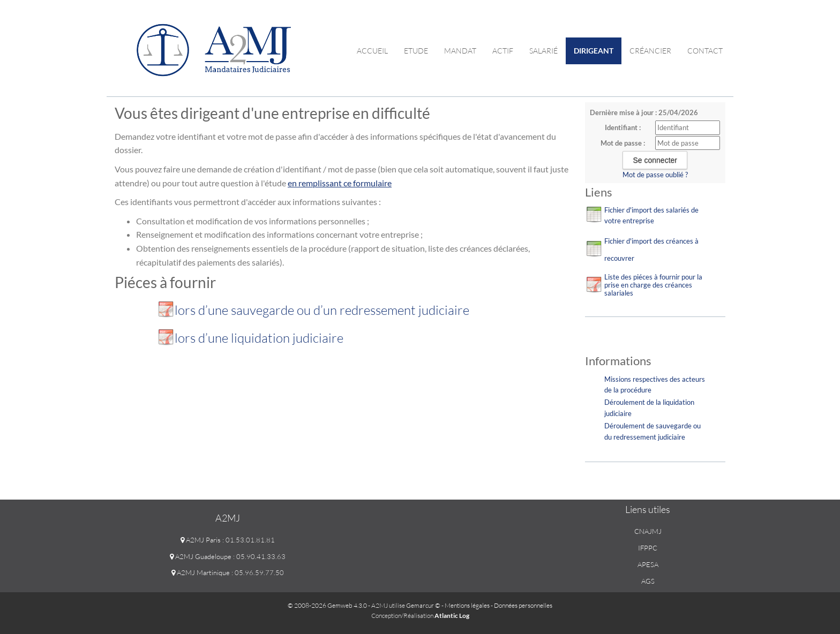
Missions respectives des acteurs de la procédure (655, 385)
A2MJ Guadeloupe (201, 556)
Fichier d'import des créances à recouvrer (651, 250)
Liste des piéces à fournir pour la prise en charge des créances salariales (653, 285)
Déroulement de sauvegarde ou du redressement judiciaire (652, 431)
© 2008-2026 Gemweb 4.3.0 (327, 605)
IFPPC (648, 548)
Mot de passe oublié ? (655, 175)
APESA (648, 564)
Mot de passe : (623, 143)
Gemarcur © (423, 605)
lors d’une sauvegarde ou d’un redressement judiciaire (323, 310)
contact (705, 51)
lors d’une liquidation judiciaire (259, 338)
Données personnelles (523, 605)
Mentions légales (467, 605)
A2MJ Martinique (201, 572)
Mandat (460, 51)
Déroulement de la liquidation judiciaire (649, 408)
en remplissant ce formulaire (340, 183)
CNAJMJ (648, 531)
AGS (648, 581)
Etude (416, 51)
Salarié (543, 51)
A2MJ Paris (201, 540)
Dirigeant (594, 51)
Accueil (372, 51)
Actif (503, 51)
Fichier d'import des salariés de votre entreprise (651, 215)
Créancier (650, 51)
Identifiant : (623, 127)
